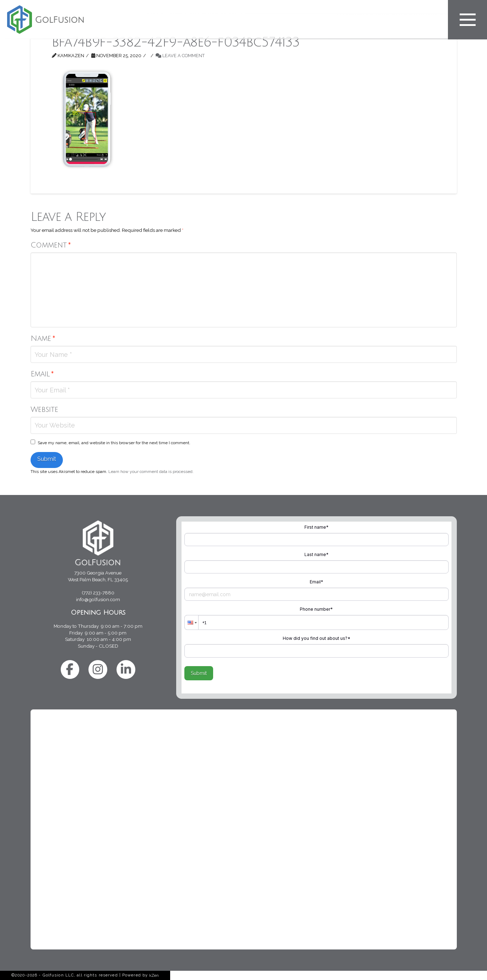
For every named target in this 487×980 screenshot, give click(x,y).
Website (44, 410)
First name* (316, 527)
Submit (199, 673)
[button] (191, 622)
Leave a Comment (180, 56)
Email (42, 374)
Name (43, 339)
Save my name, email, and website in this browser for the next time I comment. (114, 443)
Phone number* (316, 609)
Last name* (316, 554)
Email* (316, 582)
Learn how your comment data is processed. (151, 472)
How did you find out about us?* (316, 638)
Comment (51, 245)
